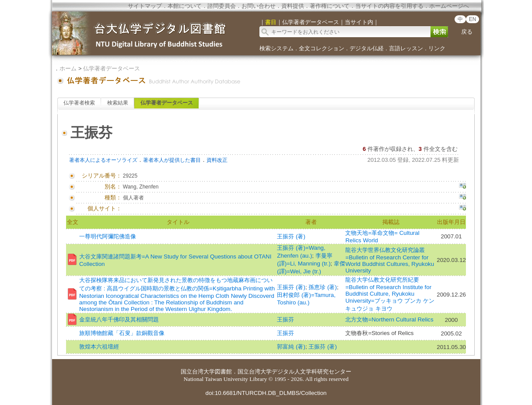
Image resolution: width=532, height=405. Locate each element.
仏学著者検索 (79, 103)
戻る (467, 32)
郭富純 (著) (291, 347)
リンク (437, 48)
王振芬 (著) (291, 236)
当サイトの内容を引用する (389, 6)
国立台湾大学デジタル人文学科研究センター (294, 372)
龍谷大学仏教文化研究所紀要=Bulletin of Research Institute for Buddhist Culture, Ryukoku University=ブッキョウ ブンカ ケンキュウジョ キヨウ (390, 294)
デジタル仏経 (367, 48)
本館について (185, 6)
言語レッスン (406, 48)
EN (473, 19)
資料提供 (293, 6)
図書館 (223, 372)
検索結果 (118, 103)
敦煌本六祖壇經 (99, 347)
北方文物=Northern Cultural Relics (389, 319)
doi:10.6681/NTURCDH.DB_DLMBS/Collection (266, 393)
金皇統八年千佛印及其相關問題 (119, 319)
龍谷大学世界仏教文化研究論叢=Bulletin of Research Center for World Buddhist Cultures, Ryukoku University (390, 260)
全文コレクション (322, 48)
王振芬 (285, 319)
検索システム (276, 48)
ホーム (68, 68)
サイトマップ (145, 6)
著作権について (330, 6)
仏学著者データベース (112, 68)
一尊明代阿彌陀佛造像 (108, 236)
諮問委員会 (222, 6)
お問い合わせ (259, 6)
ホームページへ (449, 6)
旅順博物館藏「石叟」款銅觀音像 (122, 333)
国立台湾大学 (198, 372)
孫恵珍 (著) (323, 287)
